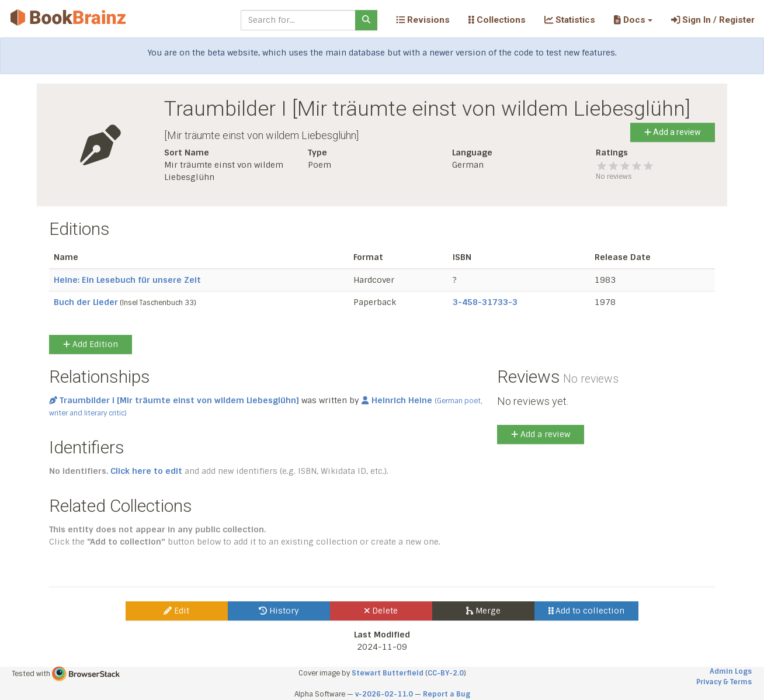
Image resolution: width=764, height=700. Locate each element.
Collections (497, 20)
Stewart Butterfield (388, 673)
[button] (633, 20)
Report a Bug (447, 694)
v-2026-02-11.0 (384, 694)
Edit (176, 611)
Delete (381, 611)
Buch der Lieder (86, 302)
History (279, 611)
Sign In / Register (713, 20)
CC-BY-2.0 (446, 673)
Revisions (423, 20)
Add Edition (91, 344)
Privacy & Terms (724, 682)
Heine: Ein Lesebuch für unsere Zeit (127, 280)
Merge (483, 611)
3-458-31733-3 (485, 302)
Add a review (673, 132)
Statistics (570, 20)
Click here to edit (146, 471)
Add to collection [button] (587, 611)
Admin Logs (731, 671)
